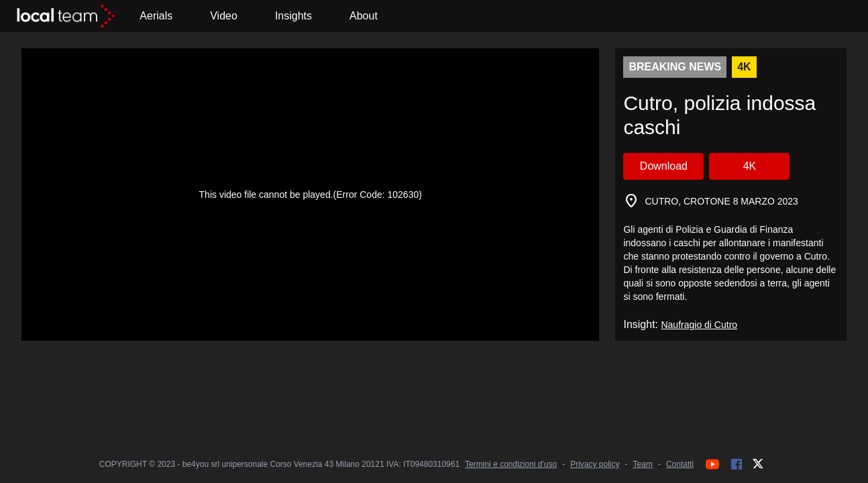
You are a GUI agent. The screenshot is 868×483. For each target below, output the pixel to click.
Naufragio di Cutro (699, 325)
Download (664, 166)
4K (750, 166)
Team (643, 464)
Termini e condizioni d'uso (511, 464)
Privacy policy (595, 464)
